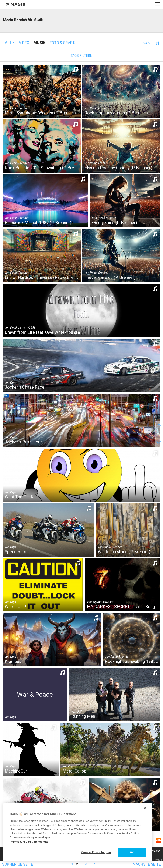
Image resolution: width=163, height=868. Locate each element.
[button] (148, 43)
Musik (39, 43)
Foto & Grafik (63, 43)
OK (132, 852)
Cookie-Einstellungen (96, 852)
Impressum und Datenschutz (29, 842)
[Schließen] (145, 808)
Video (24, 43)
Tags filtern (81, 56)
